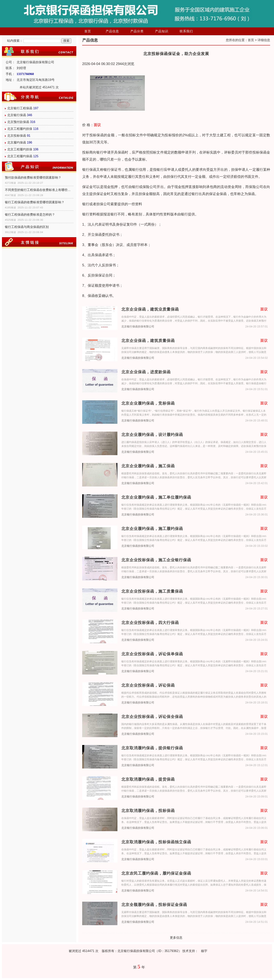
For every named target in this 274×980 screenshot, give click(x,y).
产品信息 (112, 31)
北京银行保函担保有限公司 (138, 327)
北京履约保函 (17, 142)
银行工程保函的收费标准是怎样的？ (30, 215)
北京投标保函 (17, 136)
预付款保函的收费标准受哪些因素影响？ (33, 178)
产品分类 (137, 31)
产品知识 (162, 31)
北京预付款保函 (18, 122)
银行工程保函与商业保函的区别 (27, 227)
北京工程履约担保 (20, 129)
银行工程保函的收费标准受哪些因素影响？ (35, 202)
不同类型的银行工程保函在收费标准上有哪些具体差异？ (39, 190)
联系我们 (186, 31)
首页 (88, 31)
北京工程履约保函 (20, 156)
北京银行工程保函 (20, 108)
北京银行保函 (17, 115)
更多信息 (176, 938)
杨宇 (204, 951)
